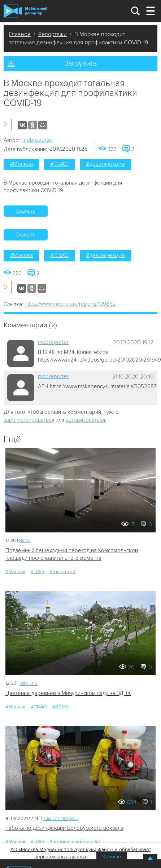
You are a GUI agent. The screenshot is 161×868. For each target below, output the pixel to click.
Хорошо (112, 857)
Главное (20, 34)
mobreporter (38, 140)
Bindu (25, 541)
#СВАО (59, 164)
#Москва (21, 164)
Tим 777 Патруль (60, 819)
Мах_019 (29, 683)
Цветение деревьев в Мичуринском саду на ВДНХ (68, 693)
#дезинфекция (105, 164)
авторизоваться (85, 420)
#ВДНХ (60, 707)
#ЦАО (37, 572)
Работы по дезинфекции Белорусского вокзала (64, 828)
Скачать (26, 211)
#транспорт (62, 572)
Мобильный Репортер (25, 11)
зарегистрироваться (29, 420)
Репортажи (53, 34)
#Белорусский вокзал (75, 842)
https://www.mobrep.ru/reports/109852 (70, 304)
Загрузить (80, 63)
